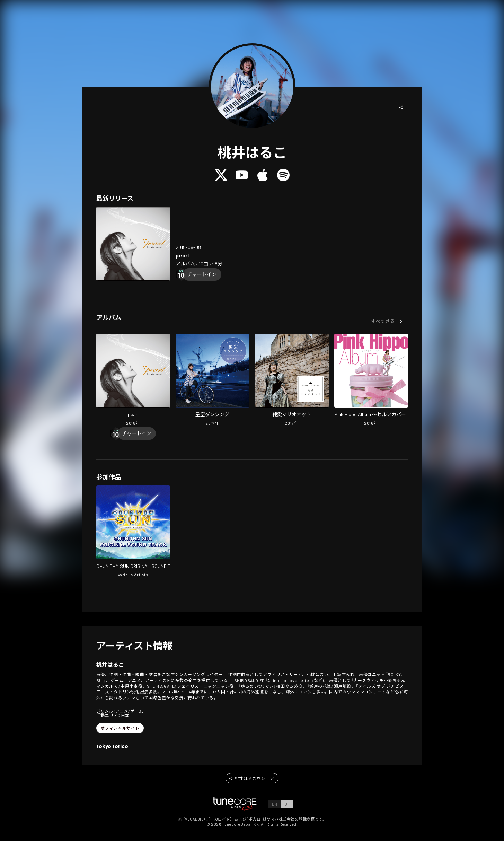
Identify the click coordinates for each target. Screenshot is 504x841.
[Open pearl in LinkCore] (133, 244)
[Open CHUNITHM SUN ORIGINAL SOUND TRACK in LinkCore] (133, 532)
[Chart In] (202, 274)
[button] (401, 107)
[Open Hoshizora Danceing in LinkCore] (213, 380)
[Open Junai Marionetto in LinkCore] (292, 380)
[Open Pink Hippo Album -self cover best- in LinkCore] (371, 380)
